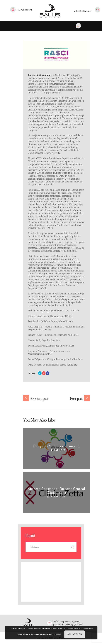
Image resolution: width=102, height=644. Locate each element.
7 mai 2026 (58, 450)
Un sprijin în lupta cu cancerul (57, 446)
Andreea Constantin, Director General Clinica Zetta (56, 491)
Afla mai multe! (55, 634)
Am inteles (75, 634)
